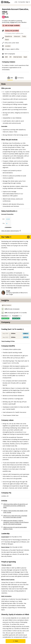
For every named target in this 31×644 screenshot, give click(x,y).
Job (10, 78)
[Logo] (6, 2)
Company (19, 78)
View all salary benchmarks (10, 231)
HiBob (5, 12)
